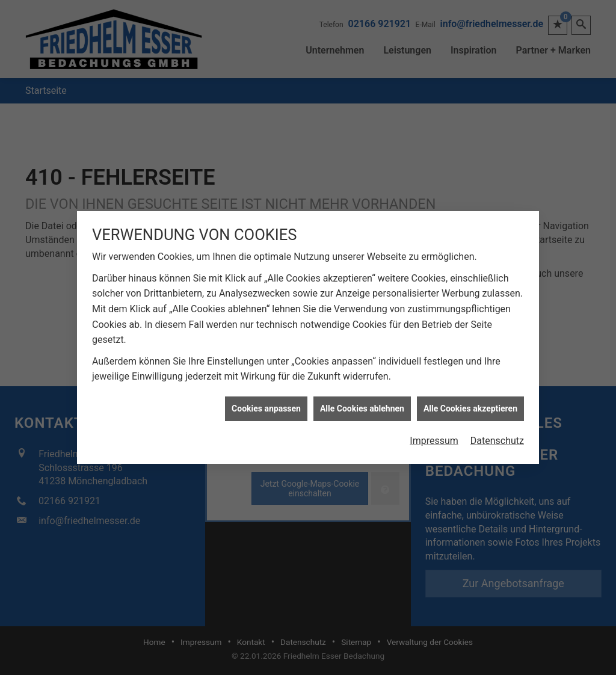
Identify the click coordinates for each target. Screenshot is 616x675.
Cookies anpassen (266, 405)
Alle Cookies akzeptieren (470, 405)
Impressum (434, 438)
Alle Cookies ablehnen (362, 405)
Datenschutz (497, 438)
